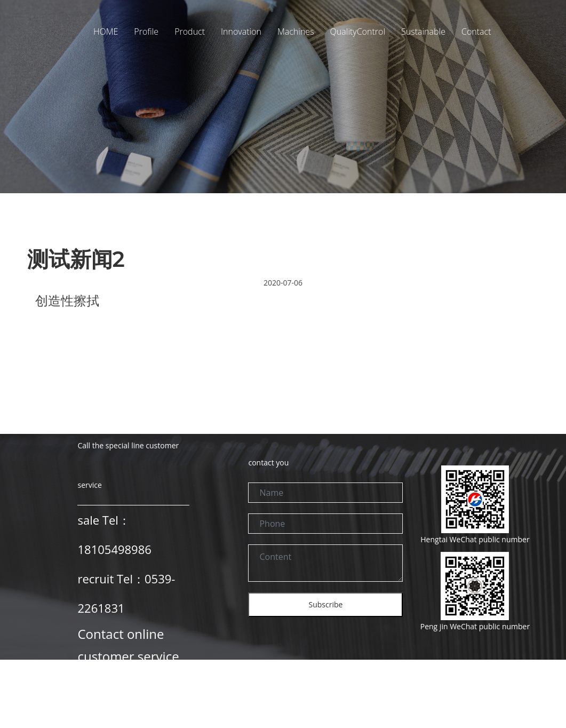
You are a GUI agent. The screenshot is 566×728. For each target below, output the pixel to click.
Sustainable (423, 31)
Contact (476, 31)
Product (190, 31)
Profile (146, 31)
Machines (296, 31)
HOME (106, 31)
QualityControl (358, 31)
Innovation (241, 31)
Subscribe (326, 604)
